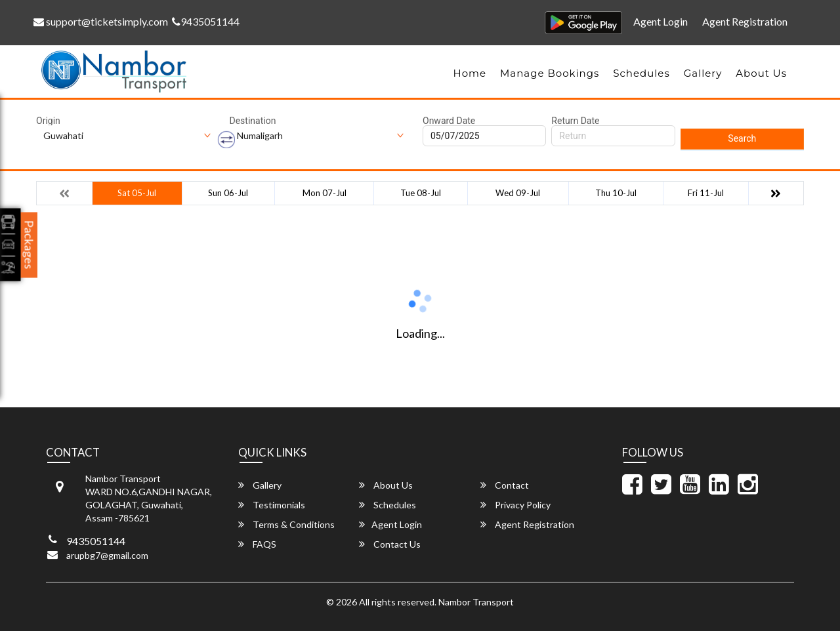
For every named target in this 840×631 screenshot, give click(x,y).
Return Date (575, 121)
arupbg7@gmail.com (107, 555)
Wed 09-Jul (518, 193)
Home (470, 73)
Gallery (703, 73)
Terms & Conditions (286, 524)
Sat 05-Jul (137, 193)
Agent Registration (745, 21)
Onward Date (449, 121)
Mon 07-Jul (325, 193)
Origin (48, 121)
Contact (505, 485)
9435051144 (206, 21)
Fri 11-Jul (706, 193)
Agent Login (661, 21)
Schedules (641, 73)
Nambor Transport (476, 602)
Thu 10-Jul (616, 193)
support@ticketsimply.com (101, 21)
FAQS (257, 544)
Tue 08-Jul (421, 193)
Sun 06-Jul (228, 193)
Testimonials (272, 505)
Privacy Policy (515, 505)
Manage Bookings (550, 73)
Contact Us (390, 544)
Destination (253, 121)
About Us (761, 73)
